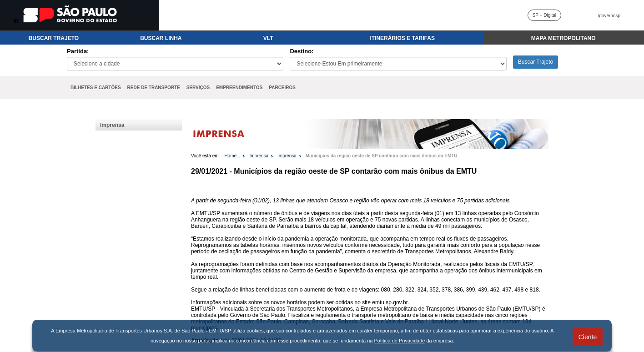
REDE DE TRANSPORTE (154, 88)
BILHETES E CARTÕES (96, 88)
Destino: (302, 51)
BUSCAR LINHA (161, 38)
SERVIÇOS (198, 88)
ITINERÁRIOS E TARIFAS (402, 38)
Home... (232, 156)
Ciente (588, 337)
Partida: (78, 51)
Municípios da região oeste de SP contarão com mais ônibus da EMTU (382, 156)
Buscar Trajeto (536, 62)
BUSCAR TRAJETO (54, 38)
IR (16, 21)
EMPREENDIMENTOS (239, 88)
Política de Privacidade (400, 341)
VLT (268, 38)
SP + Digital (544, 15)
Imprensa (112, 125)
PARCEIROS (282, 88)
